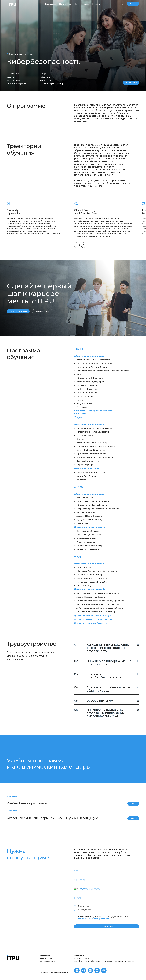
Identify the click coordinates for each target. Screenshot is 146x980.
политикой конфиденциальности (94, 919)
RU (122, 4)
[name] (107, 871)
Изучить (134, 804)
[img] (12, 4)
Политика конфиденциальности (54, 972)
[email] (107, 898)
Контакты (96, 4)
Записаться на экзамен (19, 311)
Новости (86, 4)
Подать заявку (131, 83)
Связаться (134, 4)
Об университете (47, 961)
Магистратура (65, 4)
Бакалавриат (51, 4)
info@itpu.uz (79, 955)
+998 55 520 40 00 (82, 958)
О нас (77, 4)
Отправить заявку (107, 926)
